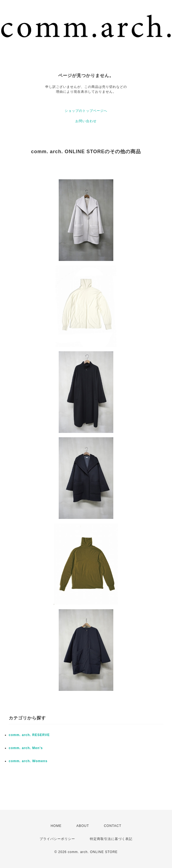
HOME (56, 826)
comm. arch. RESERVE (29, 735)
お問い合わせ (86, 121)
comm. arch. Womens (28, 761)
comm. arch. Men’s (26, 748)
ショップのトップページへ (86, 111)
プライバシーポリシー (57, 839)
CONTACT (112, 826)
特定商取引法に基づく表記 (111, 839)
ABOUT (83, 826)
